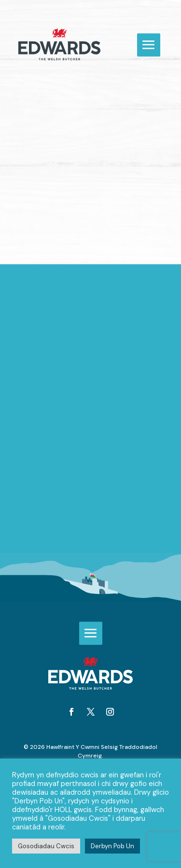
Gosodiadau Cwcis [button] (46, 846)
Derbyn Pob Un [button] (112, 846)
